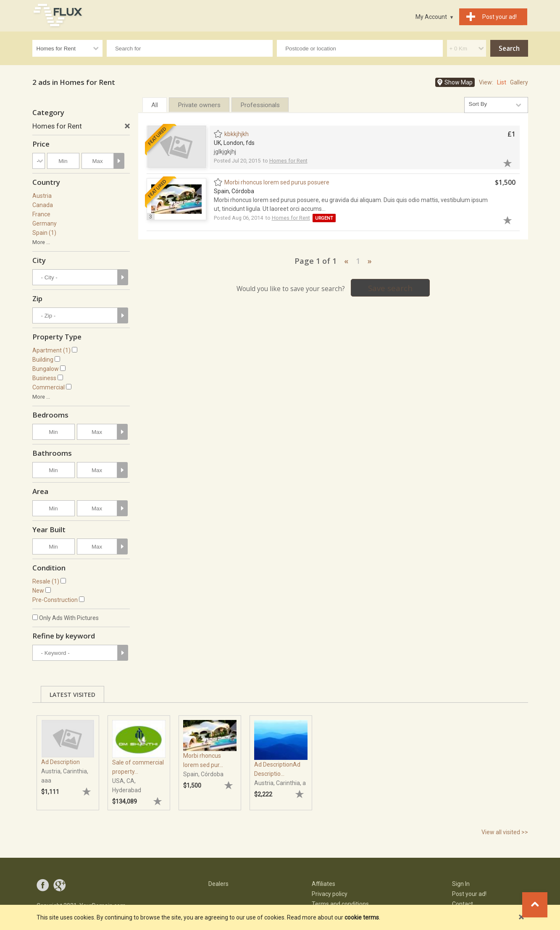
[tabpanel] (68, 759)
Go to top (535, 905)
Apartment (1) (51, 350)
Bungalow (46, 369)
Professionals (260, 105)
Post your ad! (469, 894)
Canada (43, 205)
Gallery (519, 82)
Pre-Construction (55, 600)
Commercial (49, 387)
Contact (463, 904)
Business (44, 378)
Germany (45, 223)
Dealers (218, 884)
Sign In (461, 884)
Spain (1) (44, 233)
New (38, 591)
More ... (41, 242)
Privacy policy (330, 894)
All (155, 105)
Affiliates (323, 884)
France (41, 214)
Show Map (459, 82)
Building (43, 360)
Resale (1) (46, 581)
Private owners (199, 105)
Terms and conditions (340, 904)
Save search (390, 288)
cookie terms (362, 917)
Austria (42, 196)
